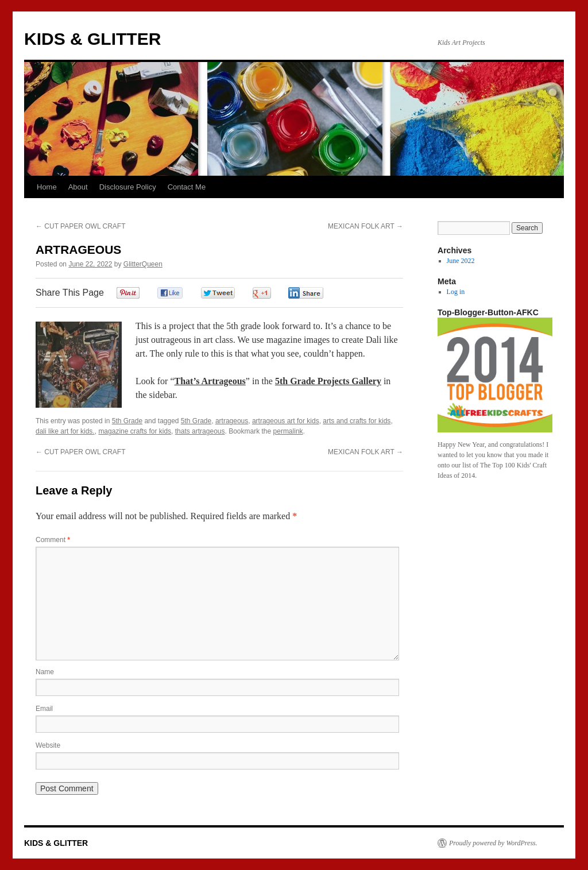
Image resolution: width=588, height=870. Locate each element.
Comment (53, 540)
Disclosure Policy (128, 187)
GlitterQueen (143, 264)
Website (48, 745)
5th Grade (127, 421)
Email (44, 709)
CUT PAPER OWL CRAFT (80, 226)
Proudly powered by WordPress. (493, 843)
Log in (456, 292)
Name (45, 672)
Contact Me (187, 187)
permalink (288, 431)
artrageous (232, 421)
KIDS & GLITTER (92, 39)
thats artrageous (200, 431)
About (78, 187)
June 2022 (461, 261)
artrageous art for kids (286, 421)
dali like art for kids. (65, 431)
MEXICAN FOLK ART (365, 226)
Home (47, 187)
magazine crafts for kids (135, 431)
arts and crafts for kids (357, 421)
